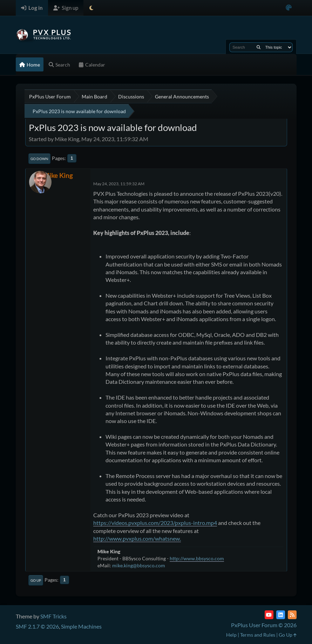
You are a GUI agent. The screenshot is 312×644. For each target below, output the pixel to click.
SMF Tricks (53, 616)
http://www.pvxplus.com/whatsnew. (137, 538)
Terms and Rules (258, 635)
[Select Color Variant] (289, 8)
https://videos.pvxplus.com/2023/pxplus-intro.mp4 (155, 523)
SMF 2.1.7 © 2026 (37, 626)
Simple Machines (81, 626)
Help (231, 635)
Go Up (36, 580)
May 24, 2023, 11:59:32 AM (119, 184)
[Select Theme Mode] (91, 8)
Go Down (39, 159)
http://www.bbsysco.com (197, 558)
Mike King (58, 175)
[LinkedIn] (281, 615)
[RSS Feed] (292, 615)
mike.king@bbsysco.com (139, 565)
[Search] (259, 47)
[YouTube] (269, 615)
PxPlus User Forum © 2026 (264, 625)
